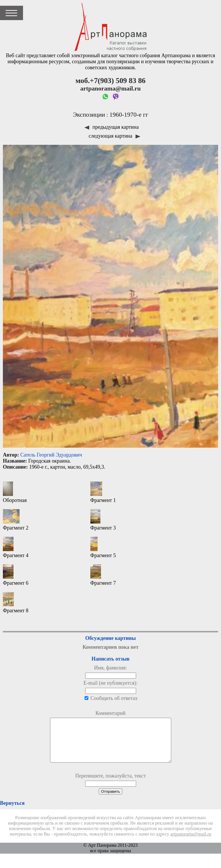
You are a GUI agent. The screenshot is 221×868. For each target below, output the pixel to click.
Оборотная (15, 492)
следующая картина (115, 136)
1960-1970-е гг (129, 115)
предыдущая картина (112, 127)
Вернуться (12, 812)
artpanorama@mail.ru (191, 843)
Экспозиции (89, 115)
